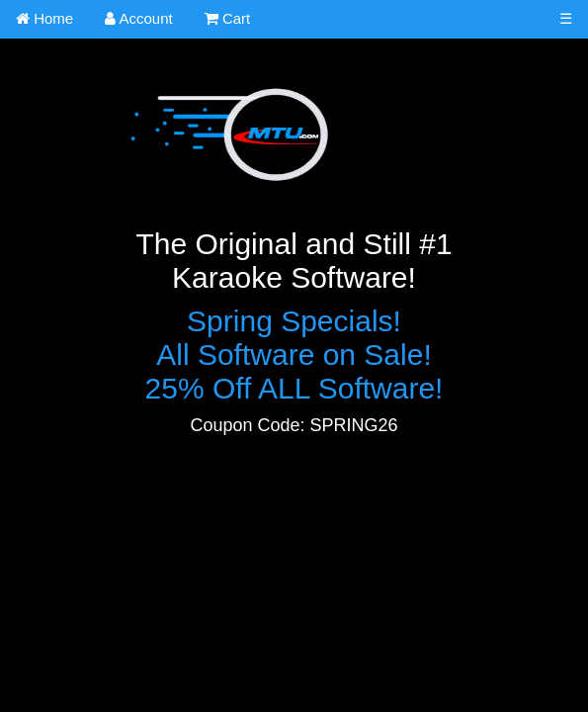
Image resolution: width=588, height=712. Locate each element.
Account (139, 18)
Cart (228, 18)
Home (44, 18)
